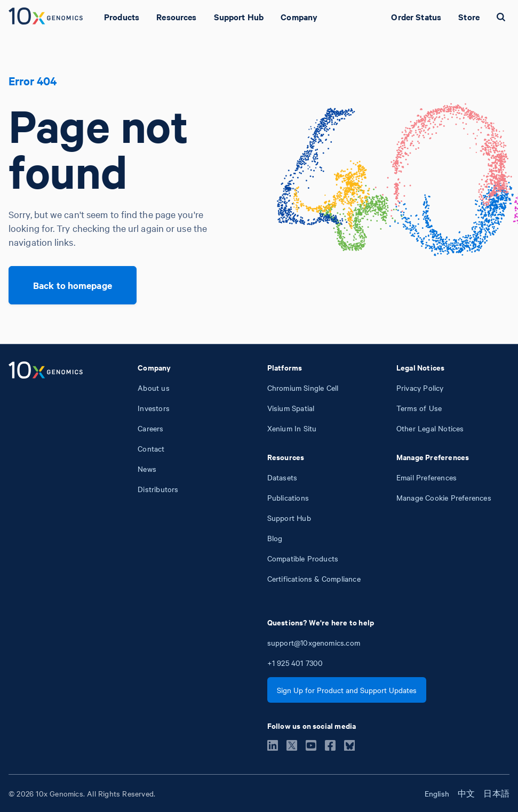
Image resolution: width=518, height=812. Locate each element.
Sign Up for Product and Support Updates (347, 690)
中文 (466, 793)
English (437, 793)
